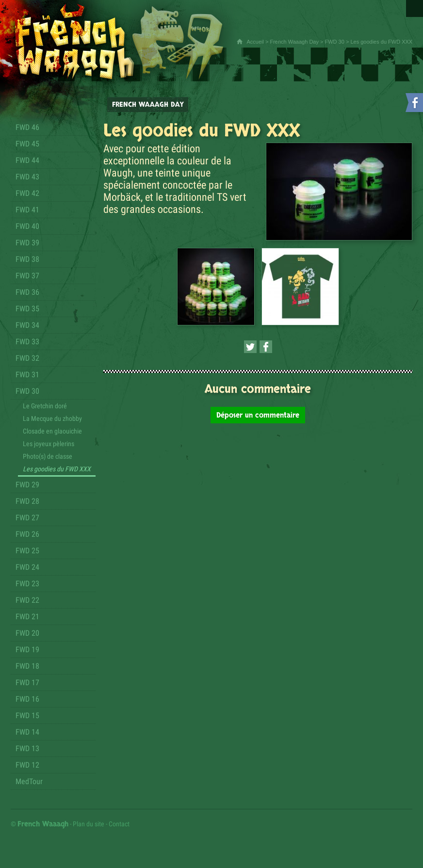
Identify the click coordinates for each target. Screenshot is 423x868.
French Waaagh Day (294, 42)
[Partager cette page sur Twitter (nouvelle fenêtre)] (250, 347)
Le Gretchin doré (45, 406)
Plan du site (89, 824)
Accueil (255, 42)
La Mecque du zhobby (52, 418)
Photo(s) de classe (48, 456)
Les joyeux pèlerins (49, 444)
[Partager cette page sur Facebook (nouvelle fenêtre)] (266, 347)
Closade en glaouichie (52, 431)
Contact (119, 824)
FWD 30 (335, 42)
